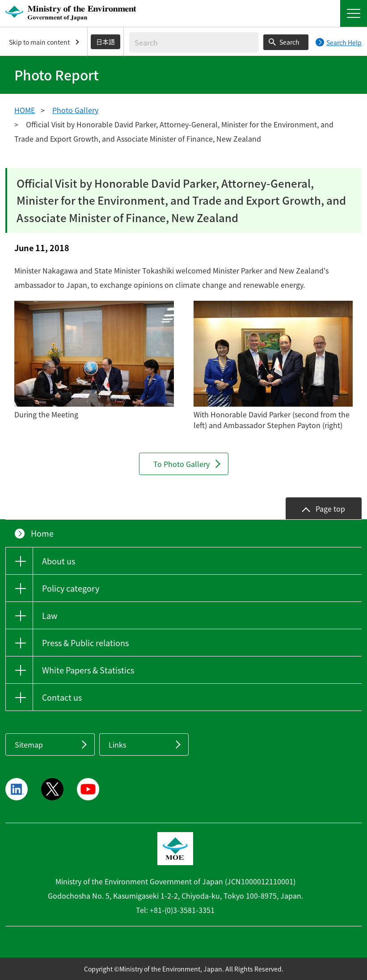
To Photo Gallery (181, 464)
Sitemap (29, 744)
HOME (25, 110)
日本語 (105, 42)
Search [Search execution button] (289, 42)
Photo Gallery (75, 110)
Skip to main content (39, 42)
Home (42, 533)
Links (117, 744)
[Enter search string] (194, 42)
